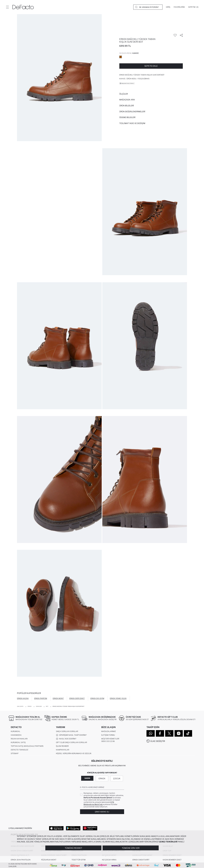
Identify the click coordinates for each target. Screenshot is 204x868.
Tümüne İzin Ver (131, 848)
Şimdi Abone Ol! (102, 812)
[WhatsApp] (151, 733)
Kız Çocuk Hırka (109, 860)
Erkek (102, 778)
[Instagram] (179, 733)
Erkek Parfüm (41, 698)
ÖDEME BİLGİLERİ (127, 117)
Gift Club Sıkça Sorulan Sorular (71, 742)
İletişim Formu (108, 735)
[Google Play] (73, 828)
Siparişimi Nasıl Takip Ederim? (71, 735)
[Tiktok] (188, 733)
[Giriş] (168, 7)
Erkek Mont (58, 698)
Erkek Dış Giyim (97, 698)
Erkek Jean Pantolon (21, 860)
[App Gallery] (90, 828)
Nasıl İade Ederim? (66, 739)
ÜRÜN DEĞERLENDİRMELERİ (132, 112)
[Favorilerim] (179, 7)
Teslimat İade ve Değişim (132, 123)
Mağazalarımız (109, 731)
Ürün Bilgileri (127, 106)
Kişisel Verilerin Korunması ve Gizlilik (74, 753)
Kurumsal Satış (18, 742)
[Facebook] (160, 733)
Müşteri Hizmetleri (110, 739)
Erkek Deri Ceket (77, 698)
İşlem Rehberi (62, 746)
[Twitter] (169, 733)
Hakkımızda (16, 735)
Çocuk (117, 778)
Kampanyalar (63, 750)
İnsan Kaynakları (19, 739)
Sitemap (15, 753)
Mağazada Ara (127, 100)
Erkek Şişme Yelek (118, 698)
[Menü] (7, 7)
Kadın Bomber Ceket (172, 860)
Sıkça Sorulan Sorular (67, 731)
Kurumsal (16, 731)
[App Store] (56, 828)
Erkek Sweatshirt (141, 860)
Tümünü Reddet (73, 848)
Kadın (87, 778)
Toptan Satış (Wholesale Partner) (27, 746)
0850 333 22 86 (108, 741)
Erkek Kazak (23, 698)
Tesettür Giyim (79, 860)
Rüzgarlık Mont (49, 860)
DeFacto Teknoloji (19, 750)
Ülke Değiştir (158, 741)
